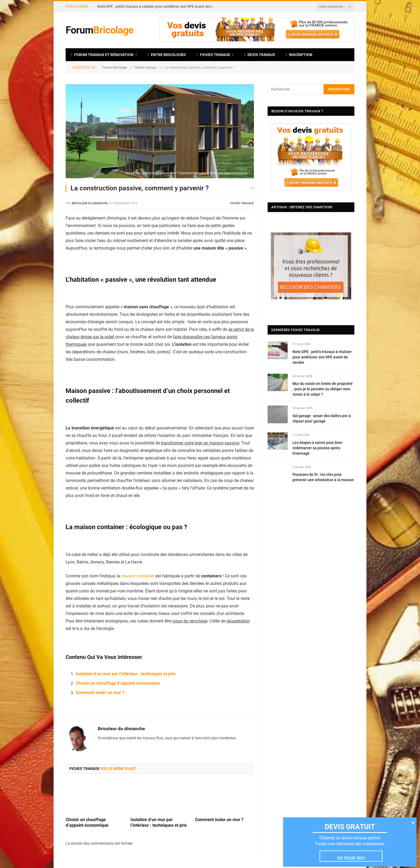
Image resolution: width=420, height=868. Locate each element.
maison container (138, 576)
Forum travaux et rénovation (102, 55)
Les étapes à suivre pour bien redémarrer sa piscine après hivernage (317, 448)
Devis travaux (260, 55)
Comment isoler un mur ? (100, 693)
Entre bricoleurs (167, 55)
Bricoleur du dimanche (90, 203)
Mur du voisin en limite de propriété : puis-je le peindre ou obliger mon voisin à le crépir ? (323, 389)
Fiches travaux (213, 55)
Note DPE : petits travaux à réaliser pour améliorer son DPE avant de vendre (157, 6)
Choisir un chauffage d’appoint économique (118, 683)
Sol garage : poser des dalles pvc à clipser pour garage (322, 418)
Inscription (299, 55)
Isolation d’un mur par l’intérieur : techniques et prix (126, 674)
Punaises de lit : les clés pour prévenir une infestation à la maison (323, 477)
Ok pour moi (351, 858)
